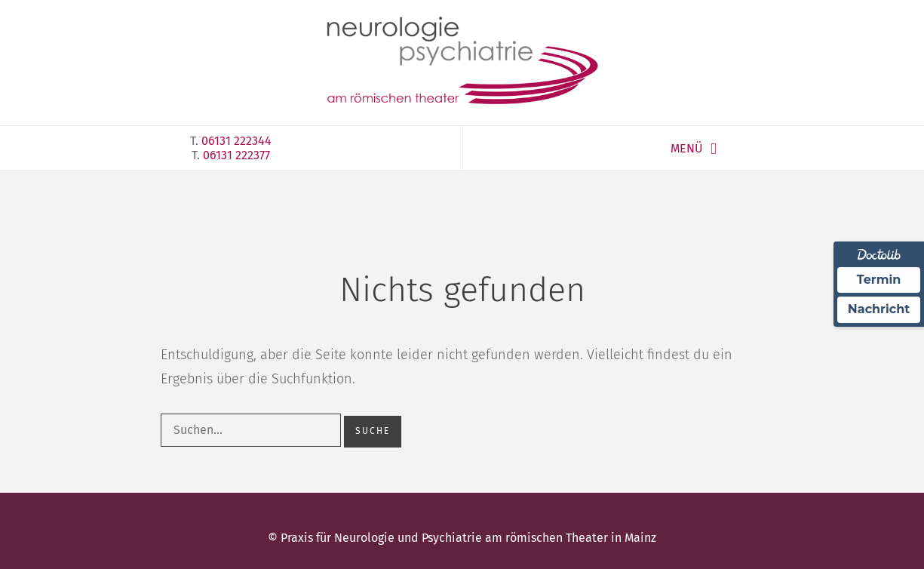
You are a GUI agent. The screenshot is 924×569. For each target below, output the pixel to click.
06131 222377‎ (236, 155)
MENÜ (687, 148)
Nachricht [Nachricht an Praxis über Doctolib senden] (879, 309)
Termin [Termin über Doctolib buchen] (879, 280)
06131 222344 (236, 141)
